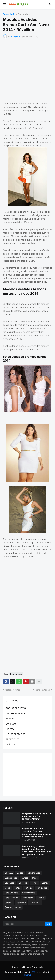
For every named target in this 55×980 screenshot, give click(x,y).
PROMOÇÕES (12, 739)
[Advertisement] (27, 70)
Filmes (34, 883)
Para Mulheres (25, 14)
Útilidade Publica (13, 908)
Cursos (25, 878)
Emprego (23, 883)
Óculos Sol (35, 903)
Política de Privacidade (32, 967)
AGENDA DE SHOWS (16, 708)
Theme (27, 975)
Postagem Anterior (13, 690)
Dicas (35, 878)
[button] (4, 4)
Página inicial (9, 14)
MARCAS (10, 729)
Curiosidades (11, 878)
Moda (7, 888)
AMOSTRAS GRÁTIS (15, 713)
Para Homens (29, 893)
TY (34, 972)
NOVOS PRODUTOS (16, 734)
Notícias (28, 888)
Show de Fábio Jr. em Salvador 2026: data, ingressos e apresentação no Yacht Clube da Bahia (37, 833)
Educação (9, 883)
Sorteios (9, 903)
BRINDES (10, 718)
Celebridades (34, 873)
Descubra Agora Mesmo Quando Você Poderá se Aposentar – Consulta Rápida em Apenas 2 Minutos (37, 850)
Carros (20, 873)
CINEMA (9, 873)
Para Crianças (11, 893)
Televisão (21, 903)
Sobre (15, 967)
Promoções (28, 898)
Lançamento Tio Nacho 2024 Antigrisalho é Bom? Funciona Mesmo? (37, 816)
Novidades (42, 888)
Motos (17, 888)
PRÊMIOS (10, 744)
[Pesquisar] (24, 924)
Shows (41, 898)
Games (45, 883)
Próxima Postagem (41, 690)
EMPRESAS (11, 724)
